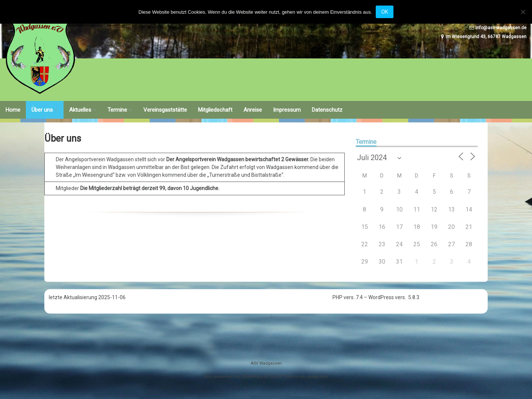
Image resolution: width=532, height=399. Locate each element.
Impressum (287, 110)
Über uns (42, 110)
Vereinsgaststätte (165, 110)
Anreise (253, 110)
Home (13, 110)
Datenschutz (327, 110)
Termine (117, 110)
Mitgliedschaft (215, 110)
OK (385, 12)
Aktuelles (80, 110)
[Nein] (523, 12)
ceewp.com (317, 377)
